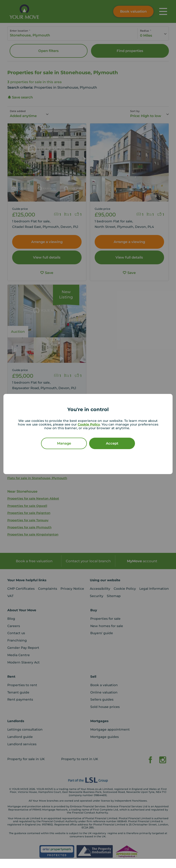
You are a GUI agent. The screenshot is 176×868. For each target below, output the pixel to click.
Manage (64, 443)
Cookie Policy (89, 424)
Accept (112, 443)
